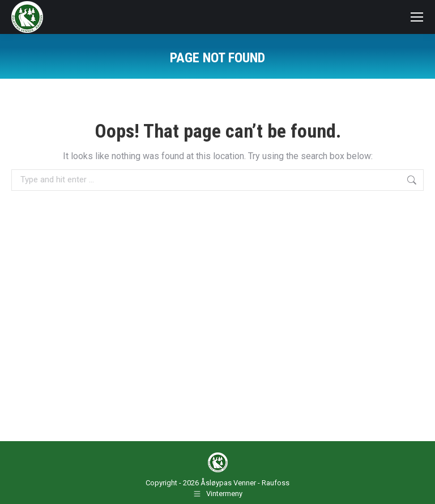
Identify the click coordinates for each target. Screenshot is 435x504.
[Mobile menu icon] (417, 17)
